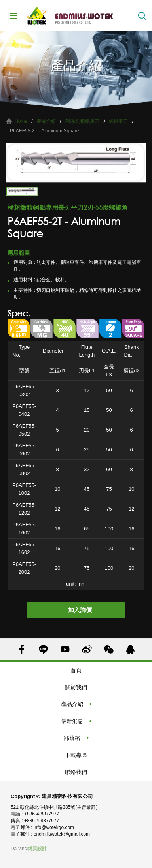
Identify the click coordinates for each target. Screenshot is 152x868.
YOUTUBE (65, 649)
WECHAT (109, 649)
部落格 (72, 738)
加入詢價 (80, 610)
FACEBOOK (22, 649)
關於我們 (76, 687)
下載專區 (76, 755)
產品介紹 (46, 121)
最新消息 (72, 721)
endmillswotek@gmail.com (62, 834)
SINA (87, 649)
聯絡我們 (76, 772)
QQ (130, 649)
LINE (43, 649)
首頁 (76, 670)
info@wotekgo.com (54, 827)
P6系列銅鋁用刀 (83, 121)
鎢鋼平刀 (118, 121)
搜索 (142, 16)
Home (21, 121)
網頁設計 (37, 849)
